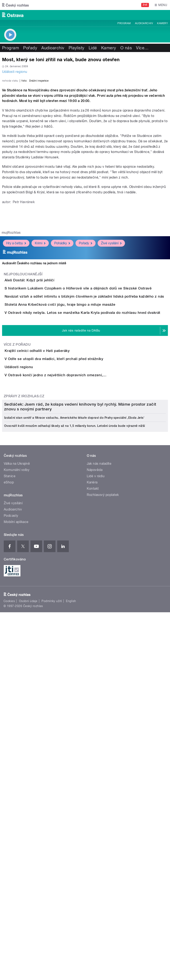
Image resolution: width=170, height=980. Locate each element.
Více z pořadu (17, 499)
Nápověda (95, 782)
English (71, 914)
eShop (9, 795)
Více (142, 48)
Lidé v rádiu (96, 788)
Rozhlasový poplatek (103, 807)
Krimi (40, 339)
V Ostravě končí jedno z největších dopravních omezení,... (72, 565)
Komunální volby (17, 782)
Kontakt (93, 801)
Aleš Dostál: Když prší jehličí (46, 376)
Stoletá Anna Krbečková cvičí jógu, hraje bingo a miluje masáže (77, 436)
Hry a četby (16, 339)
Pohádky (62, 339)
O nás (126, 48)
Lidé (93, 48)
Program (124, 23)
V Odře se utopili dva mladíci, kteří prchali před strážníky (71, 525)
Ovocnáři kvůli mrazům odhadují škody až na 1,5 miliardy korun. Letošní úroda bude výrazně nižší (75, 738)
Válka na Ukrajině (17, 776)
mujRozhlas (11, 328)
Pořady (30, 48)
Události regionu (15, 72)
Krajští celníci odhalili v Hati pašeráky (54, 505)
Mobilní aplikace (16, 834)
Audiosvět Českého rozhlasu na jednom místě (34, 359)
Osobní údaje (28, 914)
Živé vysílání (111, 339)
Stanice (10, 788)
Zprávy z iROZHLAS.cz (24, 598)
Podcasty (11, 828)
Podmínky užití (52, 914)
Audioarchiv (144, 23)
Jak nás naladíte (99, 776)
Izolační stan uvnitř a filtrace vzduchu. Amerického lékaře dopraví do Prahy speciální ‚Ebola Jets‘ (74, 730)
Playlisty (77, 48)
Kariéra (92, 795)
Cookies (9, 914)
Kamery (162, 23)
